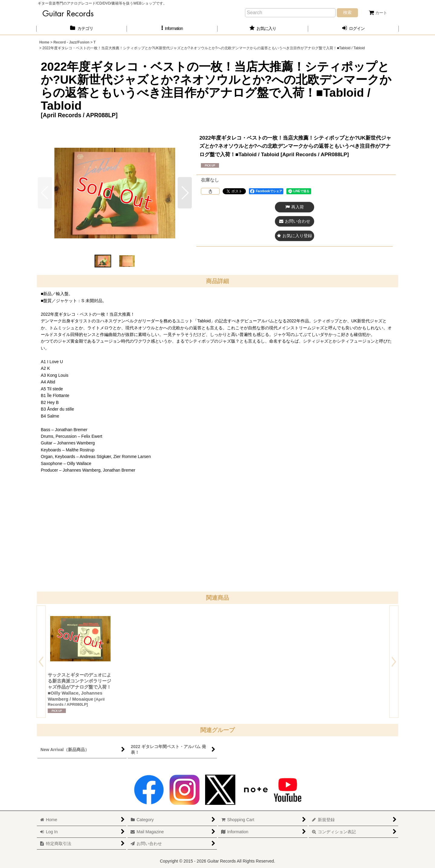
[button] (172, 29)
